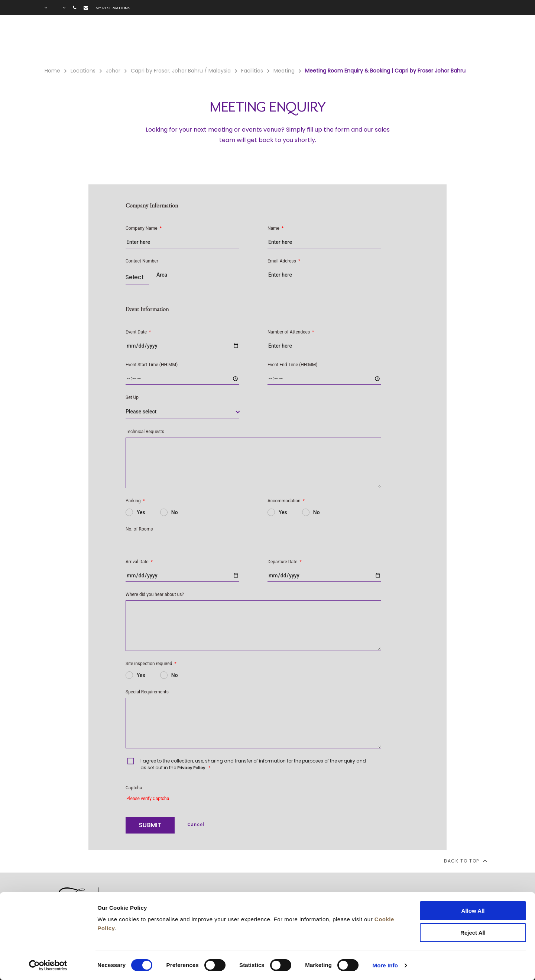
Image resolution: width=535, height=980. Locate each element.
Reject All (473, 933)
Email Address (284, 261)
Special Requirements (147, 692)
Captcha (134, 788)
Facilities (329, 41)
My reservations (113, 8)
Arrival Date (139, 562)
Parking (135, 501)
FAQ (437, 41)
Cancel (196, 825)
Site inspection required (151, 664)
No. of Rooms (139, 529)
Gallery (406, 41)
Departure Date (285, 562)
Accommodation (286, 501)
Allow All (473, 911)
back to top (465, 861)
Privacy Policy (191, 768)
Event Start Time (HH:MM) (152, 365)
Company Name (144, 228)
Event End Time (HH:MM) (292, 365)
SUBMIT (150, 825)
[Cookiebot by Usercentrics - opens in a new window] (48, 966)
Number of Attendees (291, 332)
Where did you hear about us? (155, 594)
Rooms (287, 41)
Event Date (138, 332)
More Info (385, 965)
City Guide (474, 41)
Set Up (132, 397)
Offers (371, 41)
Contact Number (142, 261)
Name (275, 228)
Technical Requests (145, 432)
